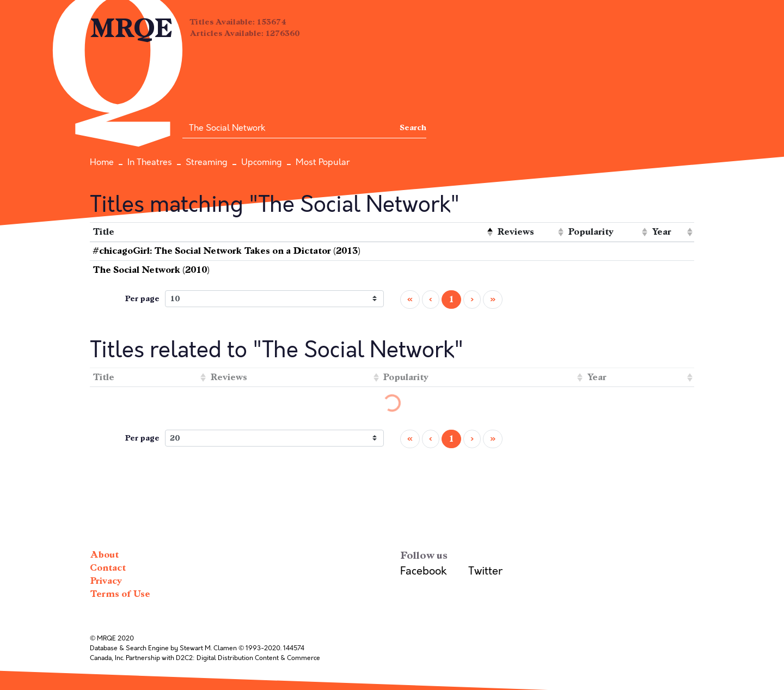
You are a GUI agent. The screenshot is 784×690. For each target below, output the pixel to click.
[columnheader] (292, 232)
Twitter (485, 571)
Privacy (106, 581)
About (104, 555)
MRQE (131, 29)
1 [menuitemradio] (451, 299)
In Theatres (150, 162)
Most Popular (323, 162)
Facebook (423, 571)
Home (102, 162)
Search (413, 128)
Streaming (207, 162)
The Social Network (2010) (151, 270)
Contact (108, 568)
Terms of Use (120, 594)
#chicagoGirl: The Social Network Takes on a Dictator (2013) (226, 251)
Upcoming (262, 162)
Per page (142, 299)
